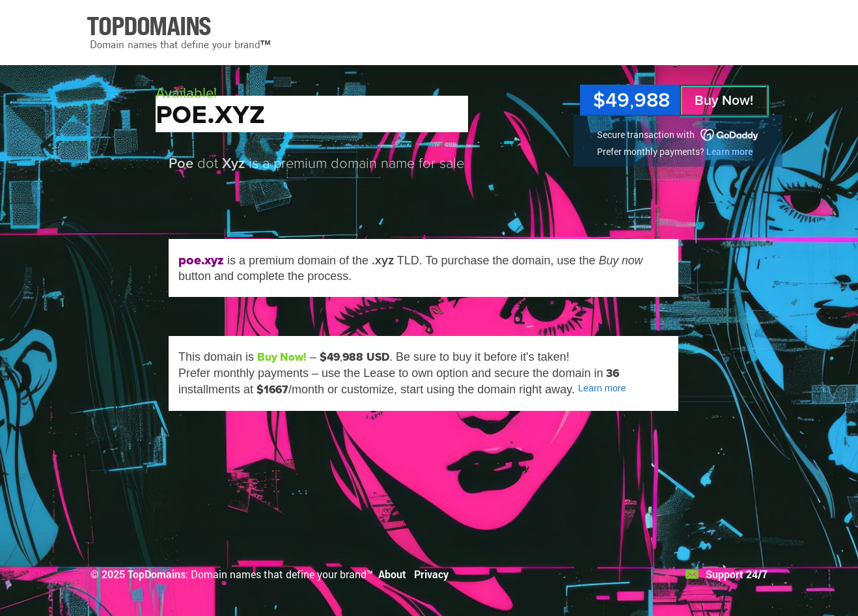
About (392, 574)
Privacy (431, 574)
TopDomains (157, 574)
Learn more (729, 151)
